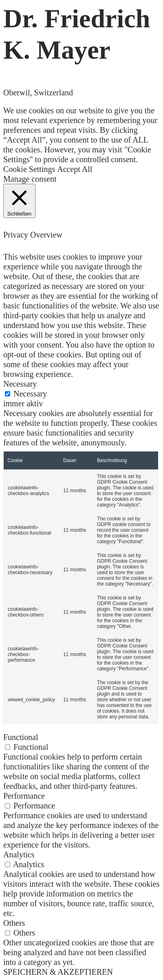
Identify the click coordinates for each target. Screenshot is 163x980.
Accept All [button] (75, 169)
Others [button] (14, 923)
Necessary (30, 394)
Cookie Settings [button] (29, 169)
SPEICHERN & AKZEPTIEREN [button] (58, 972)
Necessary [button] (20, 384)
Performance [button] (24, 796)
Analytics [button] (19, 854)
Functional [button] (21, 737)
